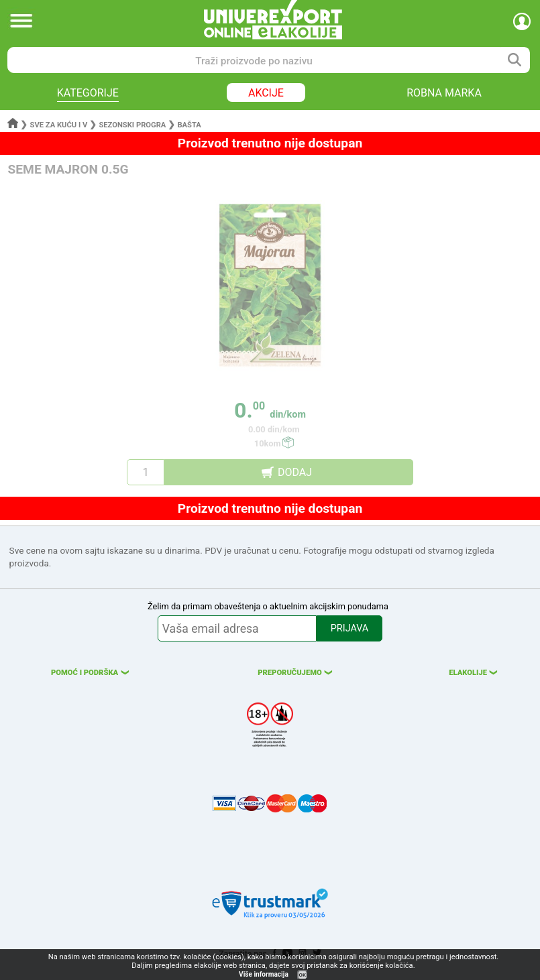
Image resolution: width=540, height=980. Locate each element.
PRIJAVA (349, 628)
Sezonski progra (132, 125)
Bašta (189, 125)
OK (303, 975)
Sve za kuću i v (59, 125)
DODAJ (295, 472)
